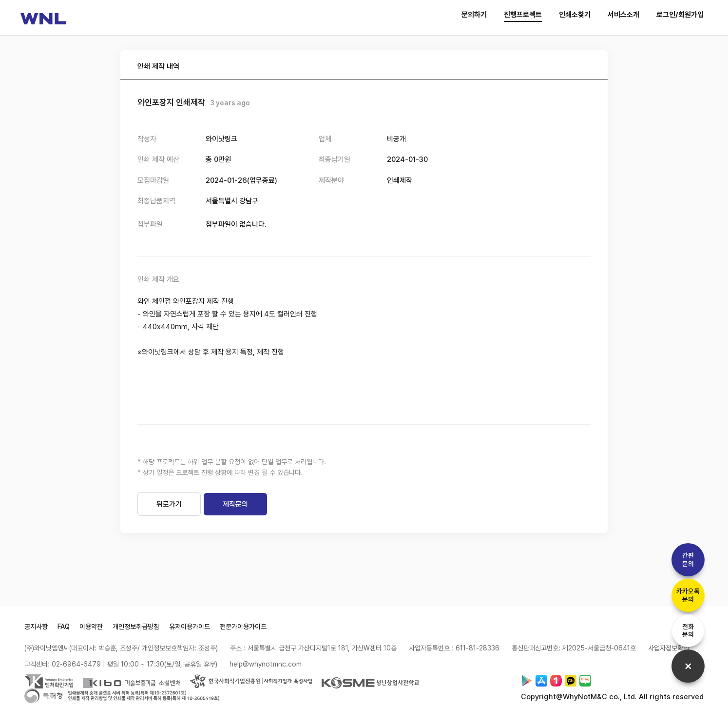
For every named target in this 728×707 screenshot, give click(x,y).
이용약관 (91, 630)
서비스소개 (623, 15)
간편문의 (687, 556)
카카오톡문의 (687, 592)
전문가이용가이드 (243, 630)
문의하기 (474, 15)
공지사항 (36, 630)
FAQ (64, 630)
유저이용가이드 (190, 630)
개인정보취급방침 (136, 630)
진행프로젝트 (523, 15)
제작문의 (235, 508)
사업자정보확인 (669, 651)
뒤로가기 (169, 508)
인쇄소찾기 (575, 15)
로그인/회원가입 (680, 15)
